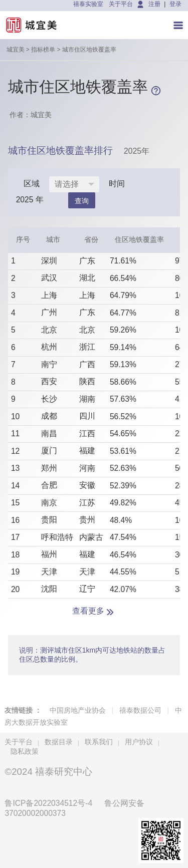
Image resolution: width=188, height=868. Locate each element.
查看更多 (88, 611)
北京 (49, 330)
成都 (49, 416)
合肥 (49, 485)
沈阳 (49, 589)
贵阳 (49, 520)
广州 (49, 312)
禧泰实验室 (88, 4)
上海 (49, 295)
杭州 (49, 347)
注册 (154, 4)
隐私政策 (25, 751)
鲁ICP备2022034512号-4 (48, 803)
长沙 (49, 399)
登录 (175, 4)
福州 (49, 554)
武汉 (49, 278)
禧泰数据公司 (140, 710)
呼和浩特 (57, 537)
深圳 (49, 261)
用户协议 (139, 742)
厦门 (49, 451)
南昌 (49, 433)
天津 (49, 572)
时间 (117, 184)
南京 (49, 503)
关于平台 (121, 4)
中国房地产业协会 (78, 710)
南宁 (49, 364)
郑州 (49, 468)
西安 (49, 381)
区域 (32, 184)
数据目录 (59, 742)
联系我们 (99, 742)
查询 (82, 201)
